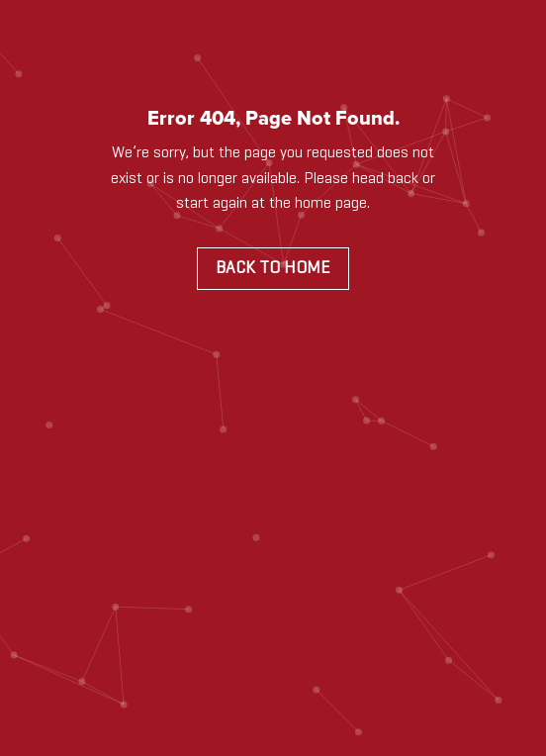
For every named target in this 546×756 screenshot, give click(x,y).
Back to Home (273, 268)
